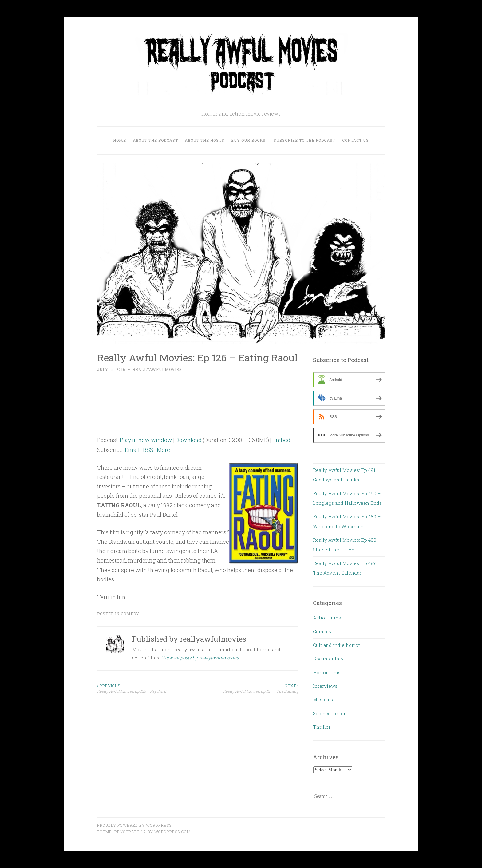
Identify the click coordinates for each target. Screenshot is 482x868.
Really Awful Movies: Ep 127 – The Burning (248, 688)
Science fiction (330, 713)
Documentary (328, 659)
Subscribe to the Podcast (304, 140)
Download (189, 440)
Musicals (323, 699)
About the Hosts (205, 140)
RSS (148, 450)
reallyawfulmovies (157, 369)
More (163, 450)
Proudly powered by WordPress (134, 825)
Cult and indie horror (336, 645)
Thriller (322, 727)
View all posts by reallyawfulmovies (200, 658)
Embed (281, 440)
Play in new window (146, 440)
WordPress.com (172, 832)
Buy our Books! (249, 140)
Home (120, 140)
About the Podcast (155, 140)
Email (132, 450)
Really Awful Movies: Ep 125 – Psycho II (148, 688)
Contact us (356, 140)
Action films (327, 618)
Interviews (325, 686)
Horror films (327, 672)
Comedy (130, 614)
